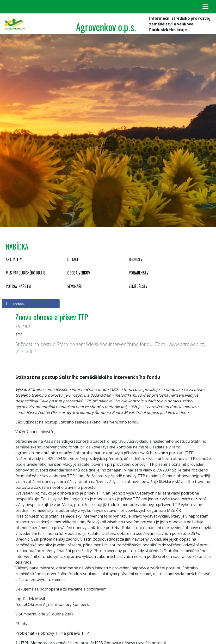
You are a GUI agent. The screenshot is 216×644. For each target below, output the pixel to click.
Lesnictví (136, 259)
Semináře (74, 286)
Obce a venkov (79, 273)
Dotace (73, 259)
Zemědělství (139, 286)
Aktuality (14, 259)
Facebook (15, 304)
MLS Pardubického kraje (25, 273)
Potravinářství (19, 286)
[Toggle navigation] (205, 7)
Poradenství (139, 273)
